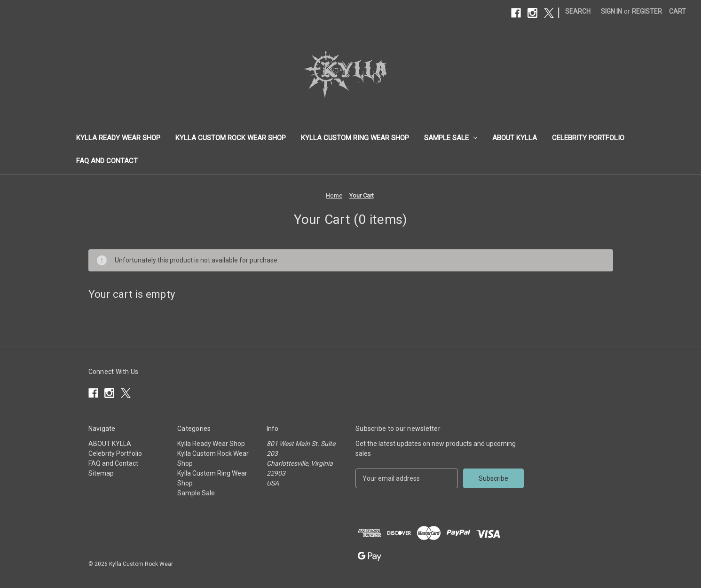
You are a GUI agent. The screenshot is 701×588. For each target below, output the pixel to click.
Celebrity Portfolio (588, 138)
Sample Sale (451, 138)
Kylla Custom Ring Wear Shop (355, 138)
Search (578, 11)
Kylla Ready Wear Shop (118, 138)
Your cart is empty (132, 294)
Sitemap (101, 473)
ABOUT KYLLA (515, 138)
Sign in (611, 11)
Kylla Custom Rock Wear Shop (231, 138)
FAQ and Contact (107, 161)
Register (647, 11)
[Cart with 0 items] (677, 12)
